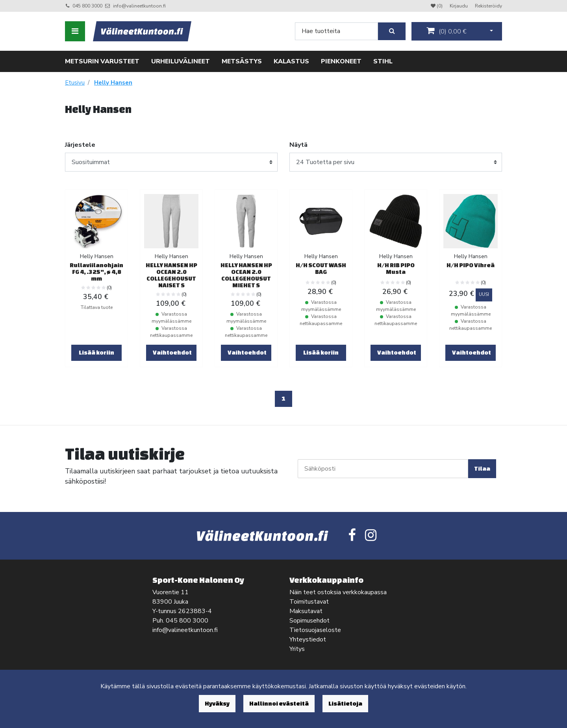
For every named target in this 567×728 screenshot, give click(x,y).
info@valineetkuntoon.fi (139, 6)
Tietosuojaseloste (315, 630)
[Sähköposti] (383, 469)
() (447, 31)
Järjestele (80, 145)
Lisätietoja (345, 703)
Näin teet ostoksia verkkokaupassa (338, 592)
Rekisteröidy (488, 6)
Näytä (298, 145)
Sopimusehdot (309, 621)
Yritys (297, 649)
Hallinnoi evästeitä (279, 703)
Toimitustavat (309, 602)
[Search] (336, 31)
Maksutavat (306, 611)
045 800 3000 (87, 6)
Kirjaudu (459, 6)
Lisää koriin (96, 352)
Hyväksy (217, 703)
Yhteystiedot (308, 639)
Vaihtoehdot (172, 352)
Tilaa (482, 468)
